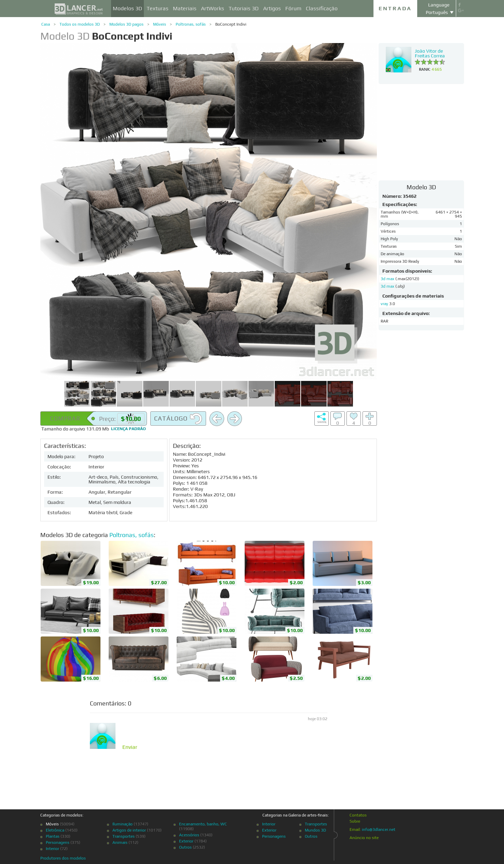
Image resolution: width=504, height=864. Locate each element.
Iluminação (122, 824)
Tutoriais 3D (244, 8)
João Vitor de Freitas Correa (430, 53)
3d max (388, 279)
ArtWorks (213, 8)
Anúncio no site (364, 838)
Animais (120, 842)
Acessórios (189, 835)
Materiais (185, 8)
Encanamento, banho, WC (203, 824)
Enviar (130, 747)
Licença (128, 429)
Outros (185, 847)
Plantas (53, 836)
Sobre (355, 821)
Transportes (124, 836)
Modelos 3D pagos (126, 24)
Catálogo (178, 419)
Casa (46, 24)
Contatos (358, 815)
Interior (52, 849)
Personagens (58, 842)
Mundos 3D (315, 830)
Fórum (293, 8)
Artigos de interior (129, 830)
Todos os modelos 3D (80, 24)
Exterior (186, 841)
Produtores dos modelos (63, 858)
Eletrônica (55, 830)
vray (384, 304)
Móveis (160, 24)
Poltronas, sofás (191, 24)
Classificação (322, 8)
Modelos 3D (127, 8)
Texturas (158, 8)
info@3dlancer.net (379, 829)
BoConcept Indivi (231, 24)
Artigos (272, 8)
